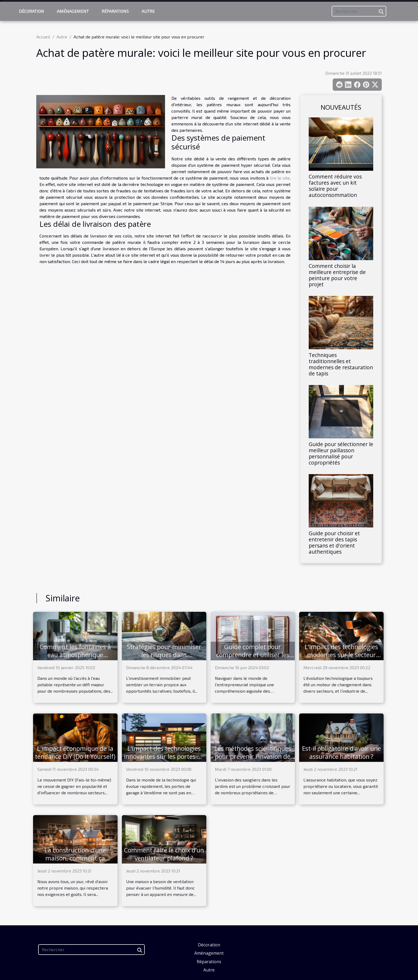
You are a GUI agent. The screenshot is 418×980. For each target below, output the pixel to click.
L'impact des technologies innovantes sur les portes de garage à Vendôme (164, 756)
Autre (148, 11)
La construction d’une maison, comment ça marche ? (75, 858)
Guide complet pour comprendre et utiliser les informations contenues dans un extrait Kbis (253, 659)
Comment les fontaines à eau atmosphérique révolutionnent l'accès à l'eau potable (75, 659)
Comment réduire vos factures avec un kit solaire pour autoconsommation (335, 186)
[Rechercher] (359, 11)
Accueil (43, 37)
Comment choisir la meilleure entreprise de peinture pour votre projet (337, 275)
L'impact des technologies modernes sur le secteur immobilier (341, 655)
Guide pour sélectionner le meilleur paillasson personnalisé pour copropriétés (341, 453)
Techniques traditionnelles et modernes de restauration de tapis (341, 364)
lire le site (280, 178)
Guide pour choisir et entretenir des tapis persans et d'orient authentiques (334, 542)
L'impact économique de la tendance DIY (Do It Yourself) (75, 752)
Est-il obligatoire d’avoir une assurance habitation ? (341, 752)
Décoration (31, 11)
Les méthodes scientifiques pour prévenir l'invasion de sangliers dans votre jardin (253, 756)
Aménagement (73, 11)
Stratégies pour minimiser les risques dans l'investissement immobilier (164, 655)
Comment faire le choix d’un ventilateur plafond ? (164, 854)
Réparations (115, 11)
